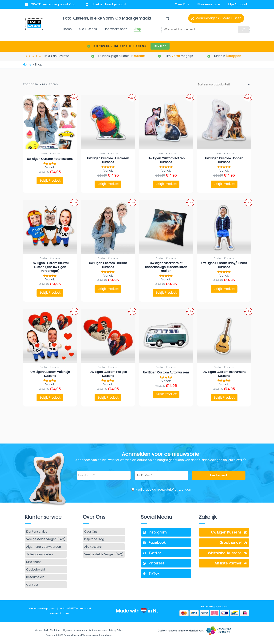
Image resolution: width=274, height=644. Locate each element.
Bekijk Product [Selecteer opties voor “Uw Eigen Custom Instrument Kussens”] (224, 400)
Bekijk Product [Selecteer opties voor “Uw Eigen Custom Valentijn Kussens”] (50, 400)
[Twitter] (166, 552)
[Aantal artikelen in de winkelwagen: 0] (167, 18)
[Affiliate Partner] (224, 563)
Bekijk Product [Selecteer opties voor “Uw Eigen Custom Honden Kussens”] (224, 184)
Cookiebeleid (42, 630)
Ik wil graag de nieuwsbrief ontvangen (161, 488)
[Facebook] (166, 541)
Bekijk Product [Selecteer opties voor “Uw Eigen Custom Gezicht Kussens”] (108, 290)
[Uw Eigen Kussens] (224, 530)
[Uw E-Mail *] (161, 474)
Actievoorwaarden (98, 630)
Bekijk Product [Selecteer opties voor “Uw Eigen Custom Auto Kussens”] (166, 397)
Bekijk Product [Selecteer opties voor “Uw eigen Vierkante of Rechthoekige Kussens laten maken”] (166, 294)
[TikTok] (166, 573)
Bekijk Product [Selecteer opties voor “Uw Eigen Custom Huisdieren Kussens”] (108, 184)
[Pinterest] (166, 563)
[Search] (244, 29)
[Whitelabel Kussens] (224, 552)
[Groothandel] (224, 541)
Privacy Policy (116, 630)
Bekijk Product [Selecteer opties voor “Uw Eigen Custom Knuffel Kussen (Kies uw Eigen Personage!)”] (50, 294)
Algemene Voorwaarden (75, 630)
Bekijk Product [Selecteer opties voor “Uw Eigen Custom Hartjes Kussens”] (108, 400)
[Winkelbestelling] (222, 84)
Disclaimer (55, 630)
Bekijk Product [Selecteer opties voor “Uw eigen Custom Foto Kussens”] (50, 181)
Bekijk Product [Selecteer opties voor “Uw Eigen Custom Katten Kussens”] (166, 184)
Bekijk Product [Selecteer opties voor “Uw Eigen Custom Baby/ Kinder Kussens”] (224, 290)
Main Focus (106, 635)
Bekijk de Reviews (57, 56)
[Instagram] (166, 530)
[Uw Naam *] (104, 474)
